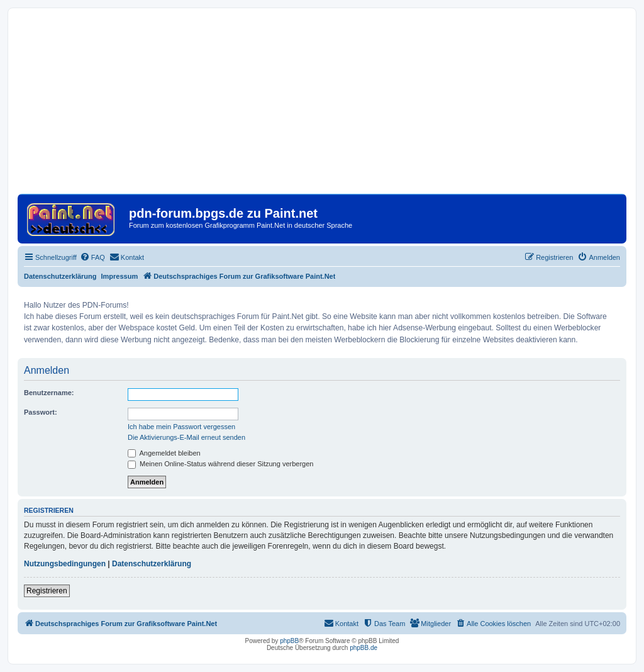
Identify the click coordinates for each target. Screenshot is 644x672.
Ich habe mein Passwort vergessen (181, 427)
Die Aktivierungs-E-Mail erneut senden (186, 437)
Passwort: (41, 412)
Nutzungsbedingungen (65, 564)
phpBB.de (364, 648)
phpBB (289, 641)
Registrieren (47, 591)
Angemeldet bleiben (164, 453)
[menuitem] (92, 257)
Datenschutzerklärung (60, 276)
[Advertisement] (322, 106)
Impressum (120, 276)
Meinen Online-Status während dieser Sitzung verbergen (220, 464)
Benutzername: (49, 393)
